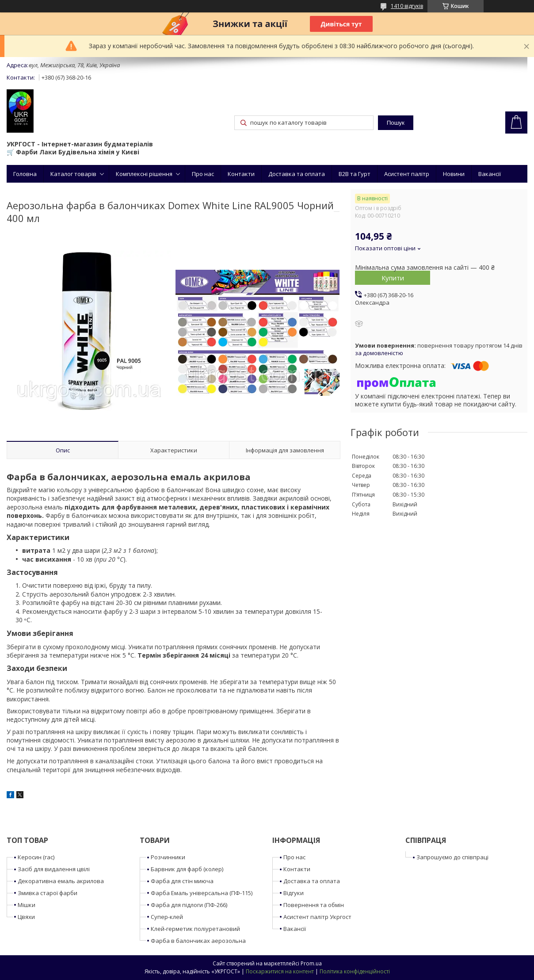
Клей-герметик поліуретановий (195, 929)
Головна (25, 174)
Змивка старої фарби (48, 893)
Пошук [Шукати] (396, 123)
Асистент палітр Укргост (317, 917)
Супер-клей (167, 917)
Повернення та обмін (314, 905)
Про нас (203, 174)
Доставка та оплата (297, 174)
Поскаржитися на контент (280, 971)
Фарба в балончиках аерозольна (198, 941)
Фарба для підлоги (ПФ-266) (189, 905)
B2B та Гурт (355, 174)
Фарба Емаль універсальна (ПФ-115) (202, 893)
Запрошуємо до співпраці (452, 857)
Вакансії (490, 174)
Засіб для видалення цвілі (54, 869)
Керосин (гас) (36, 857)
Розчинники (168, 857)
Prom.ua (311, 963)
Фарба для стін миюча (182, 881)
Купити (393, 278)
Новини (454, 174)
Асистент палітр (407, 174)
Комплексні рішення (144, 174)
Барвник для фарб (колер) (187, 869)
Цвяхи (26, 917)
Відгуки (294, 893)
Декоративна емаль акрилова (61, 881)
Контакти (241, 174)
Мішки (27, 905)
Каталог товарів (73, 174)
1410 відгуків (407, 6)
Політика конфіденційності (355, 971)
